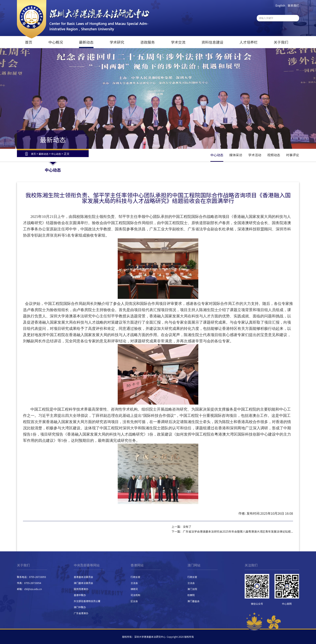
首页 (29, 42)
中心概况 (56, 42)
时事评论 (293, 155)
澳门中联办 (80, 607)
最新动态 (86, 42)
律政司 (134, 589)
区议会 (134, 601)
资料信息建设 (212, 42)
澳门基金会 (193, 601)
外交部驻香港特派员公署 (87, 601)
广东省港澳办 (81, 613)
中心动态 (56, 154)
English (280, 5)
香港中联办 (80, 595)
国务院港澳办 (81, 589)
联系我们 (293, 5)
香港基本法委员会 (83, 577)
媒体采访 (236, 155)
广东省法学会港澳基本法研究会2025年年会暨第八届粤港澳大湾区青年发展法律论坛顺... (238, 531)
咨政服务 (148, 42)
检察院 (191, 595)
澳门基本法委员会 (83, 583)
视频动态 (274, 155)
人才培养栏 (248, 42)
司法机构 (135, 595)
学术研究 (117, 42)
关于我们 (281, 42)
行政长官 (135, 577)
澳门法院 (192, 589)
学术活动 (255, 155)
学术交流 (178, 42)
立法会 (134, 583)
